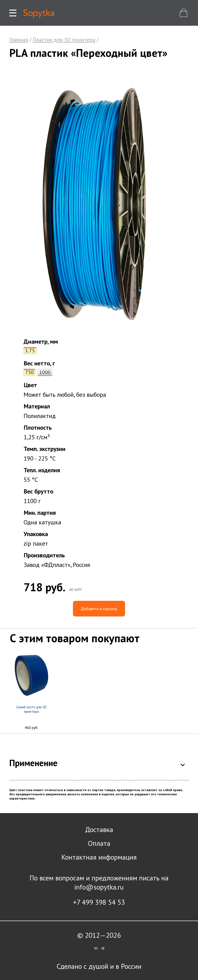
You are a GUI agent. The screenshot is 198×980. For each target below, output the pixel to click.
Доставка (99, 829)
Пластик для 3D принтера (64, 40)
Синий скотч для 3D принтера (31, 709)
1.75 (30, 350)
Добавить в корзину (99, 609)
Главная (19, 40)
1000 (45, 372)
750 (29, 372)
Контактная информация (99, 857)
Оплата (99, 843)
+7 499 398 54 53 (99, 902)
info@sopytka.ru (99, 887)
